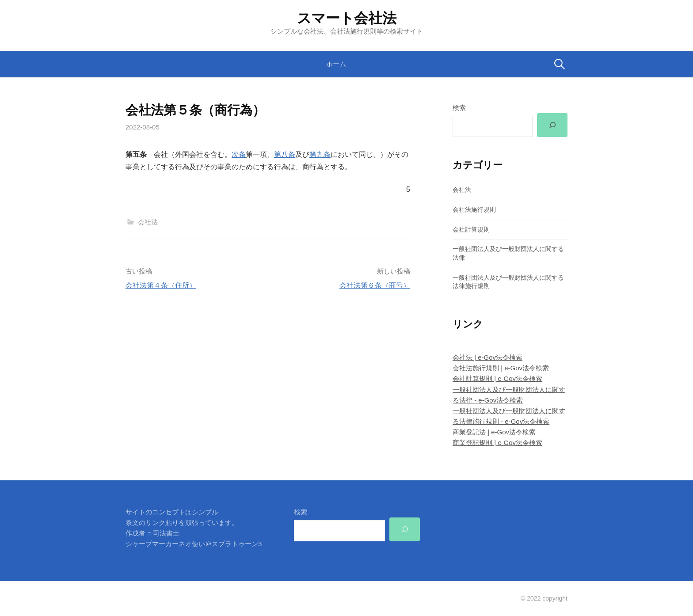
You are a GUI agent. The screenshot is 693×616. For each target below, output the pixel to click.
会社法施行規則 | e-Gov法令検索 (501, 368)
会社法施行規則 (474, 209)
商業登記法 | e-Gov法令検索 (494, 432)
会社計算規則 (471, 229)
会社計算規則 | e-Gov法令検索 (497, 378)
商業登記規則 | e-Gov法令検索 (497, 443)
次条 (239, 154)
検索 (459, 108)
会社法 (148, 222)
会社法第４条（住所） (161, 285)
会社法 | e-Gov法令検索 (487, 357)
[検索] (552, 125)
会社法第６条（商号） (375, 285)
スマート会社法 (347, 18)
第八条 (285, 154)
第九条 (320, 154)
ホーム (336, 64)
